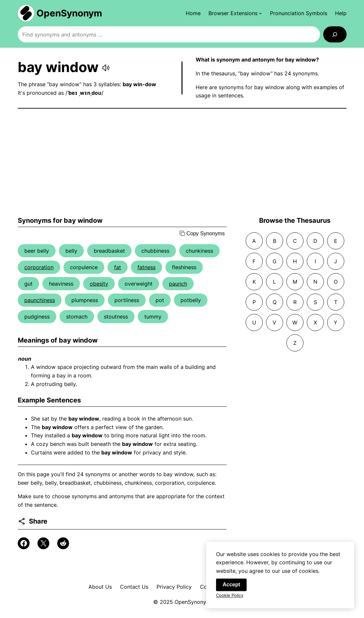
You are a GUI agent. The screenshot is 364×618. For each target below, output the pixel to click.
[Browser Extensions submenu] (235, 13)
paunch (178, 284)
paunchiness (40, 300)
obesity (99, 284)
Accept (231, 586)
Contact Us (134, 587)
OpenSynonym (69, 13)
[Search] (335, 34)
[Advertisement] (182, 163)
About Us (100, 587)
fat (118, 267)
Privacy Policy (174, 587)
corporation (39, 267)
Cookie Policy (230, 597)
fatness (146, 267)
